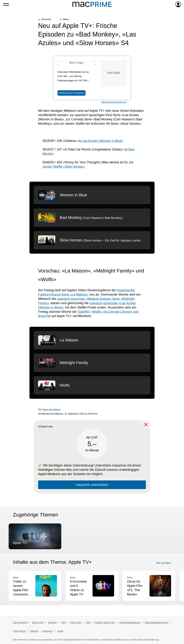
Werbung (52, 623)
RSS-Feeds (76, 623)
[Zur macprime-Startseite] (92, 4)
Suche (60, 631)
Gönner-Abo (38, 623)
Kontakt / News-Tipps (105, 623)
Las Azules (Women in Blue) (102, 141)
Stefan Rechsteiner (52, 410)
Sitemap (34, 631)
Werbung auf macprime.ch (114, 102)
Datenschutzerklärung (130, 623)
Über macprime (20, 623)
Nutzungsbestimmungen (156, 623)
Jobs (88, 623)
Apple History (19, 631)
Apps (64, 623)
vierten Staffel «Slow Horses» (64, 167)
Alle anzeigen (164, 563)
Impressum (48, 631)
